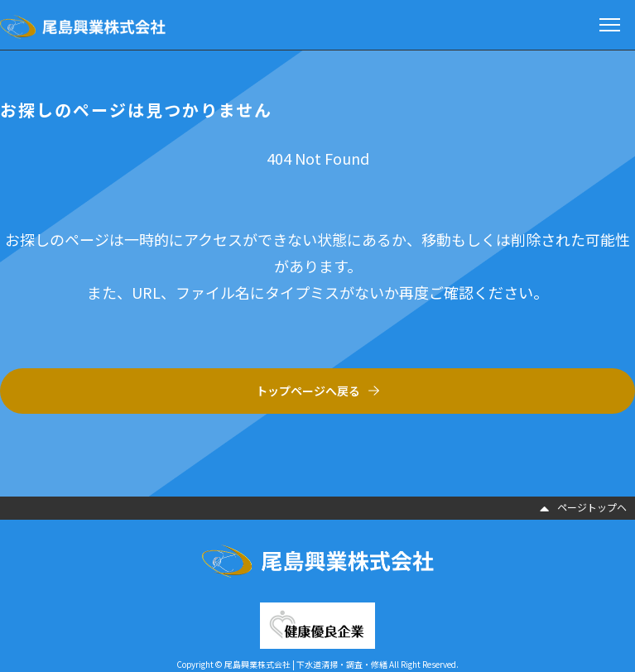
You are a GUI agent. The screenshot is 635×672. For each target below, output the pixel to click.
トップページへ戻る (308, 391)
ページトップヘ (583, 507)
